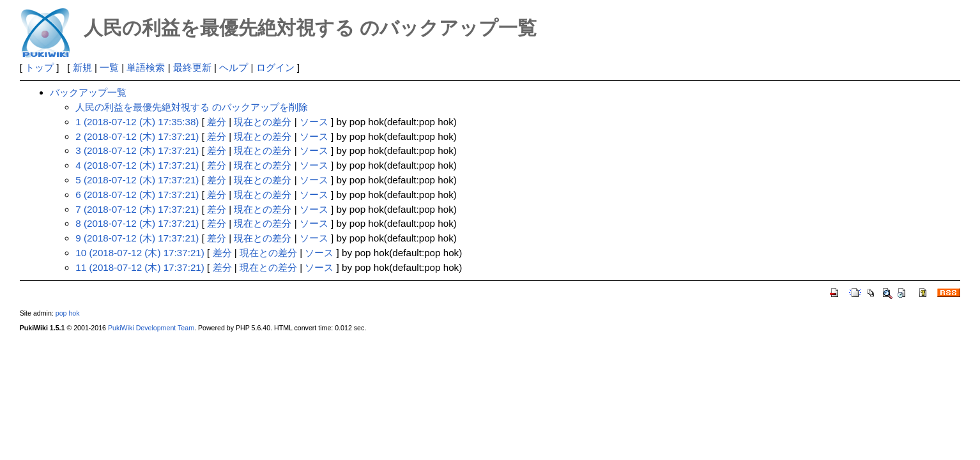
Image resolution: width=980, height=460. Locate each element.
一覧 (109, 67)
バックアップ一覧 (88, 92)
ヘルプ (234, 67)
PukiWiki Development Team (151, 328)
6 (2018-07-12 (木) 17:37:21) (137, 195)
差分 (217, 122)
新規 (82, 67)
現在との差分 (263, 122)
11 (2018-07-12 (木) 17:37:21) (140, 267)
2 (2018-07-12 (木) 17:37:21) (137, 136)
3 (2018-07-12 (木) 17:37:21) (137, 150)
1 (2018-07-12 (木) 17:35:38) (137, 122)
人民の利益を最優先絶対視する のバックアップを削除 (192, 107)
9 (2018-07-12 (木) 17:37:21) (137, 238)
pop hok (68, 313)
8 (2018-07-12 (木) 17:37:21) (137, 223)
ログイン (275, 67)
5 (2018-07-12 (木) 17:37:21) (137, 180)
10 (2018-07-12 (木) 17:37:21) (140, 253)
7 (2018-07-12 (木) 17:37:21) (137, 209)
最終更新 (192, 67)
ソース (314, 122)
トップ (39, 67)
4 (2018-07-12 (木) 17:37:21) (137, 165)
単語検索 (146, 67)
